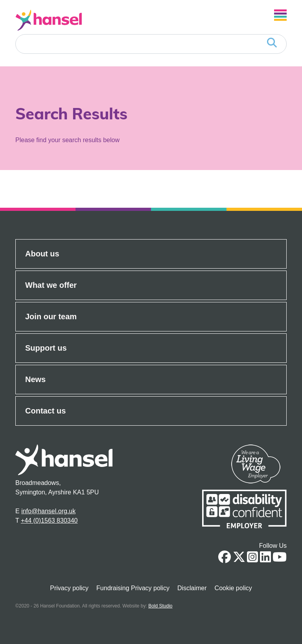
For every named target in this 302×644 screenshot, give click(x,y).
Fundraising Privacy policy (133, 588)
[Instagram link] (252, 559)
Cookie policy (233, 588)
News (35, 379)
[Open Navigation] (280, 15)
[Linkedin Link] (265, 559)
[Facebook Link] (225, 559)
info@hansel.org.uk (48, 511)
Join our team (51, 317)
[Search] (151, 44)
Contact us (45, 411)
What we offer (51, 285)
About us (42, 254)
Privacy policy (69, 588)
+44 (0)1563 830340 (49, 521)
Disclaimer (192, 588)
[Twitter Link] (239, 559)
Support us (46, 348)
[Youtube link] (280, 559)
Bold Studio (160, 606)
